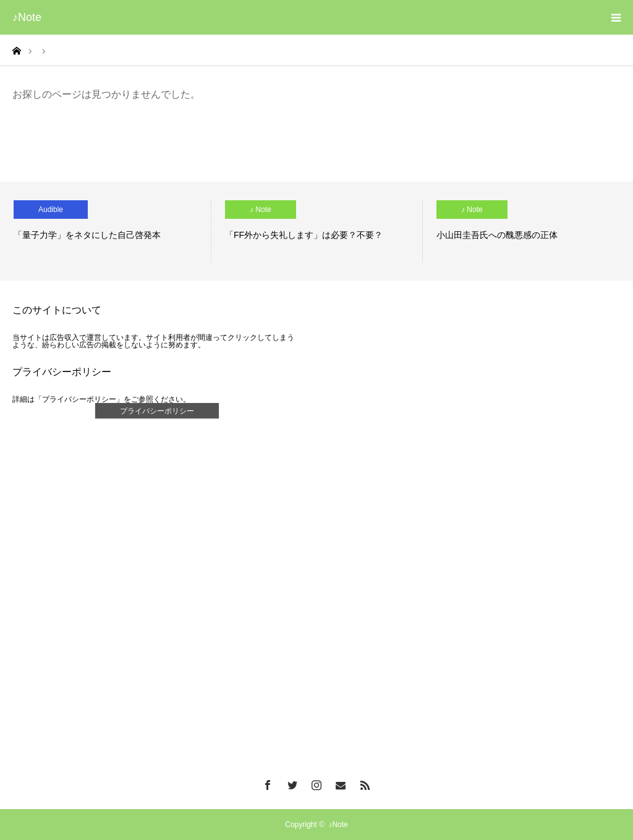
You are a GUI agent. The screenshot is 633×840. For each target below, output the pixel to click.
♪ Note (261, 210)
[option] (106, 231)
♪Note (27, 17)
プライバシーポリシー (157, 411)
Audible (51, 210)
